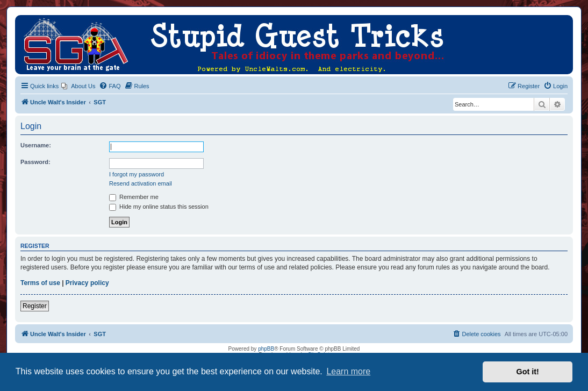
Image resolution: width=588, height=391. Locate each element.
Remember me (134, 197)
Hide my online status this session (159, 207)
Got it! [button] (528, 372)
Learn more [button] (348, 371)
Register (35, 306)
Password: (35, 162)
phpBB (266, 349)
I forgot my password (137, 174)
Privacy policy (87, 283)
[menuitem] (78, 86)
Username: (36, 145)
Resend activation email (141, 183)
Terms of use (40, 283)
